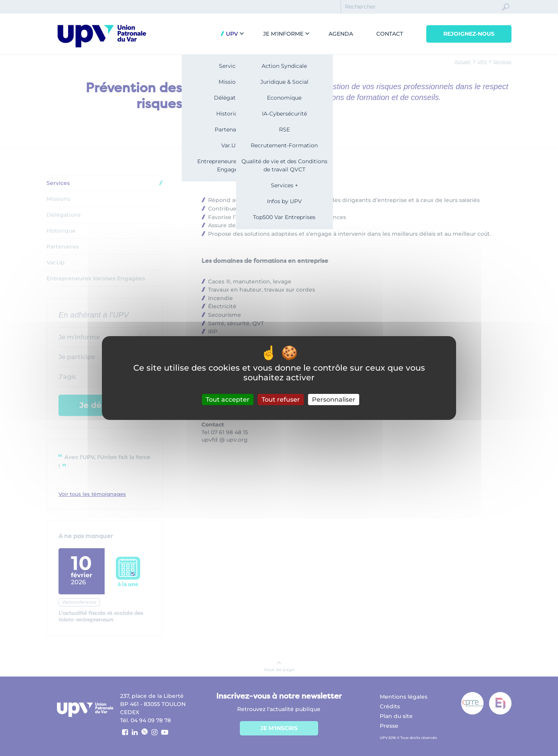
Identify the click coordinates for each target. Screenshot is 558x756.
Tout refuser (281, 400)
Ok (506, 14)
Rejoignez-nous (469, 34)
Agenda (341, 34)
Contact (390, 34)
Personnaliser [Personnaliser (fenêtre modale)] (334, 400)
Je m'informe (283, 34)
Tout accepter (228, 400)
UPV (231, 34)
